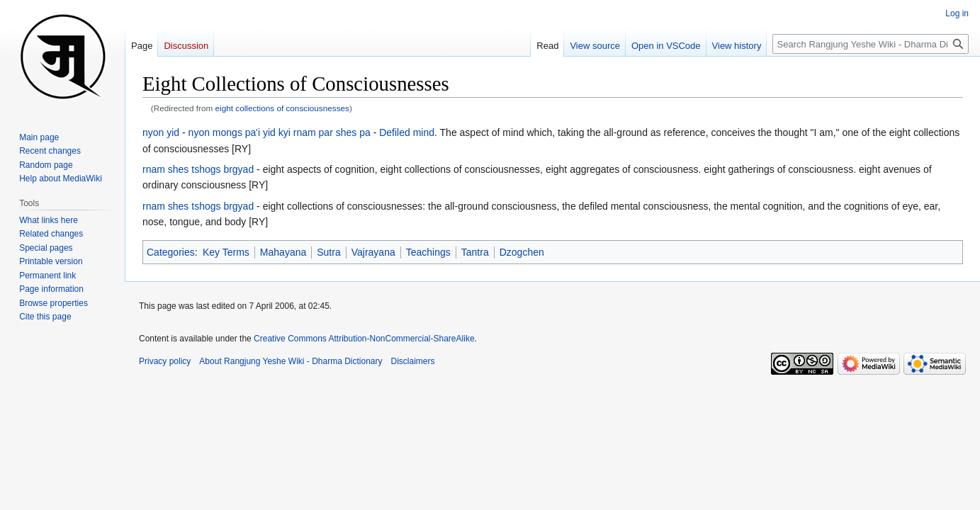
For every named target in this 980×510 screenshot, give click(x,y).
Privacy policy (165, 361)
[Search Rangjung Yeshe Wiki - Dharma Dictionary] (871, 44)
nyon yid (161, 132)
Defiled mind (407, 132)
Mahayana (283, 252)
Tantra (475, 252)
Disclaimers (413, 361)
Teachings (428, 252)
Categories (171, 252)
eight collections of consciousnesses (282, 108)
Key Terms (226, 252)
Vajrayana (373, 252)
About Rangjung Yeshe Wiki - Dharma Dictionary (291, 361)
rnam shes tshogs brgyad (198, 169)
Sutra (328, 252)
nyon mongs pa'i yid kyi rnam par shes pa (280, 132)
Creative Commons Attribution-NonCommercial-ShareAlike (364, 339)
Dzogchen (522, 252)
